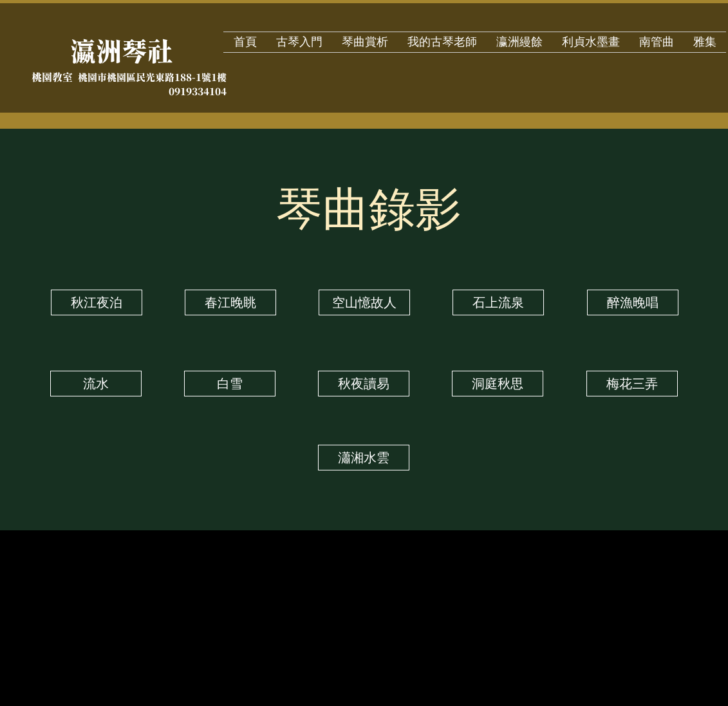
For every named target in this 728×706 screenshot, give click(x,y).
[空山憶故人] (364, 302)
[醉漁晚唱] (633, 302)
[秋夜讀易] (364, 384)
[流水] (96, 384)
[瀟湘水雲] (364, 458)
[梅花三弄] (632, 384)
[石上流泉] (498, 302)
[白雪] (230, 384)
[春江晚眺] (230, 302)
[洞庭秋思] (498, 384)
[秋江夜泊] (97, 302)
